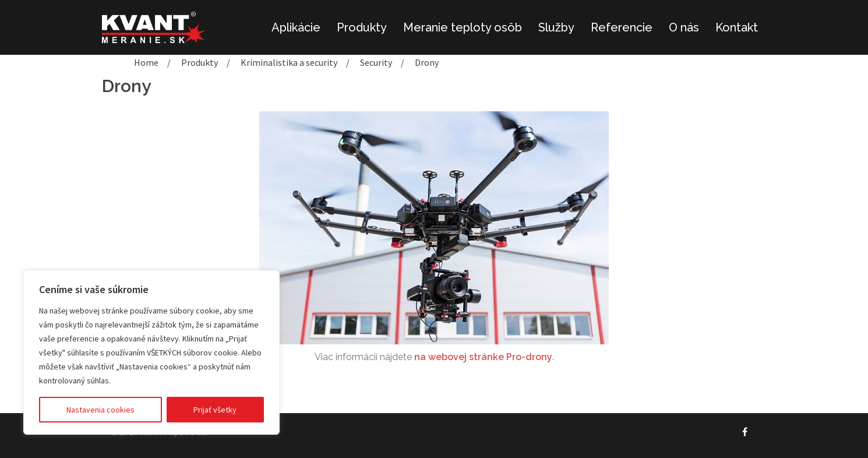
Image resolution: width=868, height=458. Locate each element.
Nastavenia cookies (100, 410)
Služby (556, 27)
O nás (684, 27)
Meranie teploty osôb (463, 27)
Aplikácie (296, 27)
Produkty (362, 27)
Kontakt (737, 27)
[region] (151, 353)
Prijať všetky (215, 410)
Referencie (622, 27)
